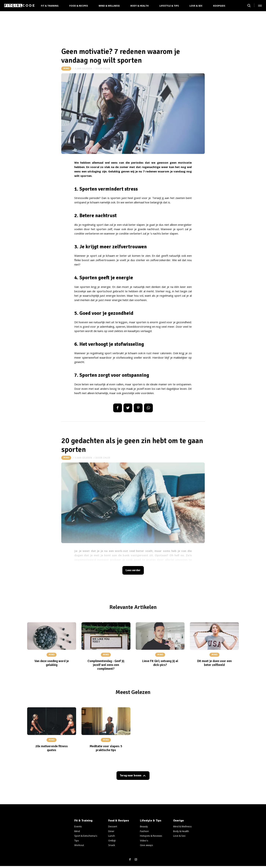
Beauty (144, 826)
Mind (66, 68)
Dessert (113, 826)
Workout (79, 845)
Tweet (128, 408)
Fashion (144, 831)
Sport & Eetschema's (86, 836)
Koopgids (219, 6)
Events (78, 826)
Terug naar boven (131, 777)
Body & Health (140, 6)
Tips (77, 841)
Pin (138, 408)
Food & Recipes (79, 6)
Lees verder (133, 571)
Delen (118, 408)
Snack (112, 845)
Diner (111, 831)
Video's (144, 841)
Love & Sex (196, 6)
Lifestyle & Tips (169, 6)
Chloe (107, 69)
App (148, 408)
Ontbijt (112, 841)
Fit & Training (50, 6)
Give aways (146, 845)
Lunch (112, 836)
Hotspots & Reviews (151, 836)
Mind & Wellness (109, 6)
